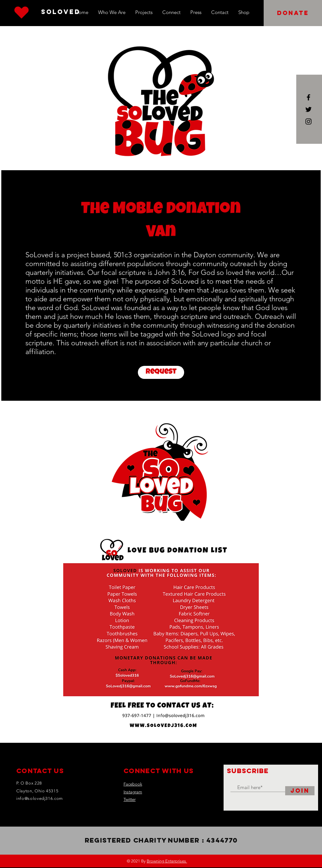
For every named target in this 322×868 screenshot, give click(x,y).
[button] (293, 13)
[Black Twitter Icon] (308, 109)
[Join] (300, 791)
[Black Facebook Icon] (308, 97)
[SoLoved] (61, 12)
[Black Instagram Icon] (308, 121)
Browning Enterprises (167, 861)
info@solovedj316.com (40, 798)
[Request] (161, 372)
